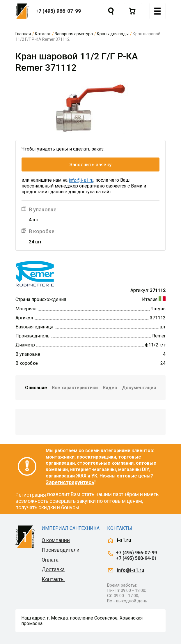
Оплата (50, 560)
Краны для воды (113, 34)
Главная (23, 34)
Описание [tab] (36, 388)
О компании (56, 540)
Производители (61, 550)
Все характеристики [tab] (75, 388)
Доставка (53, 570)
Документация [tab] (139, 388)
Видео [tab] (110, 388)
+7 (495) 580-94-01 (136, 558)
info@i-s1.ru (81, 181)
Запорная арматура (74, 34)
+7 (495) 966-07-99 (58, 11)
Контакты (53, 579)
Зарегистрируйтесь (70, 482)
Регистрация (31, 495)
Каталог (43, 34)
